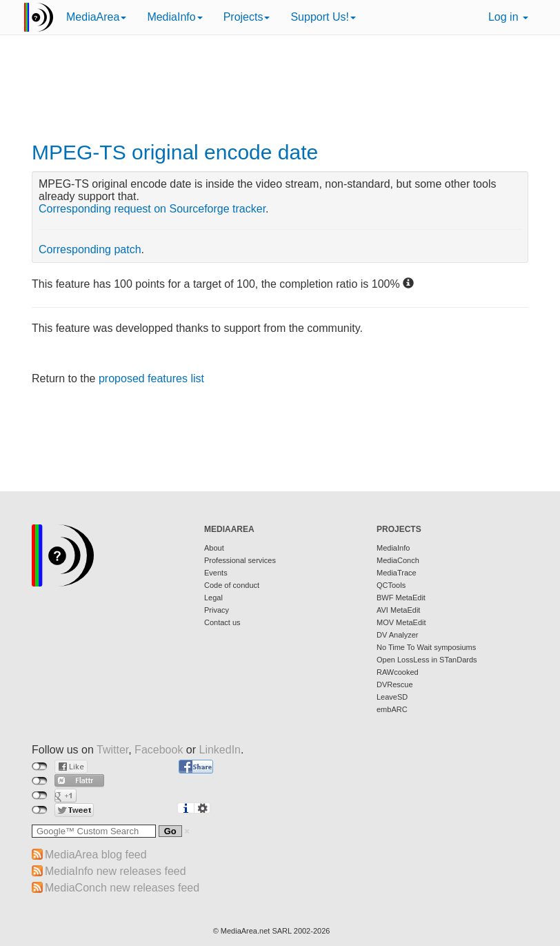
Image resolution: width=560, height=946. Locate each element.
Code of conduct (232, 585)
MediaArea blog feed (96, 855)
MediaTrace (397, 573)
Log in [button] (508, 17)
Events (216, 573)
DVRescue (395, 684)
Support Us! (323, 17)
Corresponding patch (90, 249)
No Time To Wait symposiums (426, 647)
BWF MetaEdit (401, 598)
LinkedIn (220, 750)
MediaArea (96, 17)
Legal (213, 598)
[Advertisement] (280, 90)
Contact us (222, 622)
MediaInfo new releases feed (116, 871)
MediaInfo (174, 17)
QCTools (391, 585)
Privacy (217, 610)
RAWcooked (398, 672)
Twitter (112, 750)
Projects (247, 17)
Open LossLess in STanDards (427, 660)
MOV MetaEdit (401, 622)
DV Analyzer (398, 635)
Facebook (159, 750)
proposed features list (151, 378)
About (214, 548)
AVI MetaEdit (398, 610)
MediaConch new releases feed (122, 888)
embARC (392, 709)
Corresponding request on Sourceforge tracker (152, 209)
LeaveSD (392, 697)
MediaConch (398, 560)
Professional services (240, 560)
